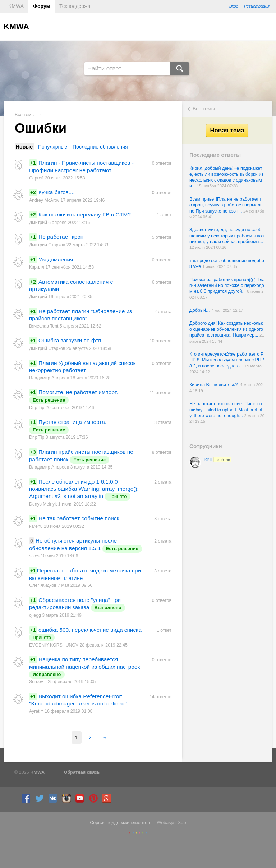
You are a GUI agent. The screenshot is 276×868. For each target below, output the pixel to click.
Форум (42, 6)
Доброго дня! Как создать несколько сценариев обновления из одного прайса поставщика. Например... (226, 329)
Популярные (53, 147)
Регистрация (257, 6)
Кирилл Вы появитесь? (215, 385)
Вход (234, 6)
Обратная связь (82, 772)
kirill (218, 460)
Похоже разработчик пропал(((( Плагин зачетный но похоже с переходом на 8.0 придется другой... (227, 286)
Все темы (204, 109)
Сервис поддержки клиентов (120, 823)
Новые (24, 147)
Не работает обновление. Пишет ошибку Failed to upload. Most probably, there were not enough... (227, 410)
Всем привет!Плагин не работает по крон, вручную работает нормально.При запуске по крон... (226, 205)
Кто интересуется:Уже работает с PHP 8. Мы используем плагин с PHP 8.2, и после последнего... (227, 360)
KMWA (16, 6)
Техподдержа (75, 6)
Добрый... (200, 310)
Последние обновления (100, 147)
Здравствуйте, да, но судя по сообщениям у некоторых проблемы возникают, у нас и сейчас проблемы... (227, 236)
